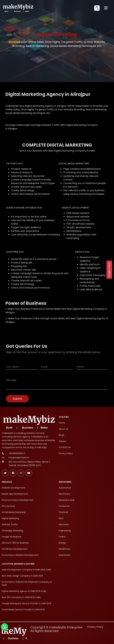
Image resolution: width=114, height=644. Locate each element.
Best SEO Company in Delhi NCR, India (21, 597)
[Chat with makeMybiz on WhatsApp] (4, 627)
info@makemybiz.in (19, 458)
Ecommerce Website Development (20, 555)
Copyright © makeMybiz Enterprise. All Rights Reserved (57, 629)
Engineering (65, 531)
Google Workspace (12, 537)
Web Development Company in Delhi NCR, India (26, 570)
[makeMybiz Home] (18, 8)
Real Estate (64, 555)
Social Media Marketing (14, 512)
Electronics (64, 494)
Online (62, 537)
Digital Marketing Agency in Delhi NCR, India (24, 591)
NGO (61, 518)
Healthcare (64, 549)
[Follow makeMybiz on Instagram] (21, 473)
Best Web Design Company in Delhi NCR (22, 576)
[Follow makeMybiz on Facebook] (13, 473)
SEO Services (8, 506)
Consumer (64, 506)
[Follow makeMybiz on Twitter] (5, 473)
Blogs (61, 435)
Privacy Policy (66, 453)
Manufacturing (66, 500)
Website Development (13, 488)
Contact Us (65, 447)
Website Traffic (10, 524)
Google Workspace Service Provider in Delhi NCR (26, 603)
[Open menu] (106, 8)
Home (62, 423)
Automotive (65, 488)
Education (64, 524)
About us (63, 429)
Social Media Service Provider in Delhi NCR (23, 610)
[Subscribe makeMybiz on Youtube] (29, 473)
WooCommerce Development (18, 500)
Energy (62, 543)
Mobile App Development (15, 494)
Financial (63, 512)
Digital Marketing (10, 518)
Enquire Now (109, 270)
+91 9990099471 (17, 453)
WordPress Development (15, 549)
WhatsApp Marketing (13, 531)
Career (62, 441)
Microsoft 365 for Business (15, 543)
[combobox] (97, 8)
